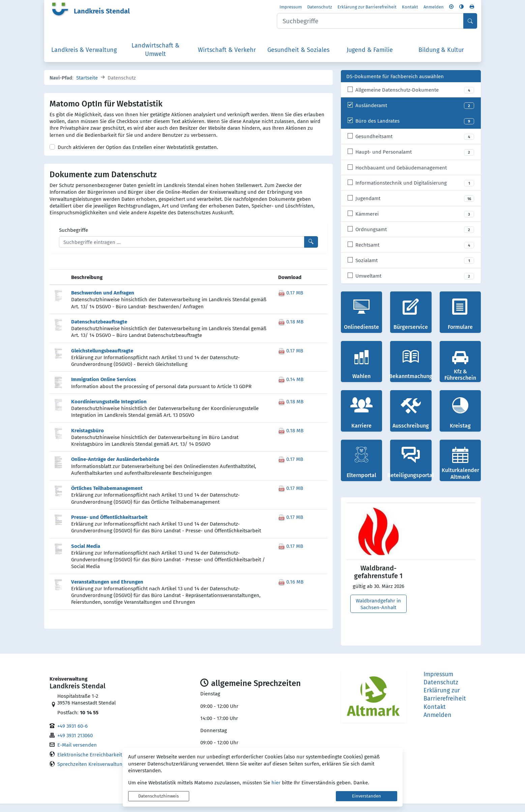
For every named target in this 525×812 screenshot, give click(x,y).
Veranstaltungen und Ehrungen (107, 590)
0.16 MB (291, 590)
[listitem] (411, 98)
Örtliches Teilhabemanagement (107, 496)
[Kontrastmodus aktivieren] (461, 8)
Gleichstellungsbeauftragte (102, 359)
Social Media (86, 554)
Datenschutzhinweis (158, 796)
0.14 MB (291, 387)
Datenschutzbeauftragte (99, 330)
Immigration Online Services (104, 387)
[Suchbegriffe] (182, 250)
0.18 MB (291, 330)
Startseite (87, 86)
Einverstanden (367, 796)
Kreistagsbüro (87, 439)
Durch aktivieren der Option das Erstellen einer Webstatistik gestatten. (138, 155)
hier (276, 782)
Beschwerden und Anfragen (103, 301)
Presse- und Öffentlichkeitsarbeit (109, 525)
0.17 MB (291, 301)
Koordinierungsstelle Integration (109, 410)
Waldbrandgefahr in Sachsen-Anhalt (378, 612)
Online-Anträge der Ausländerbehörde (115, 467)
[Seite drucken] (472, 8)
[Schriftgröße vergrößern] (451, 8)
